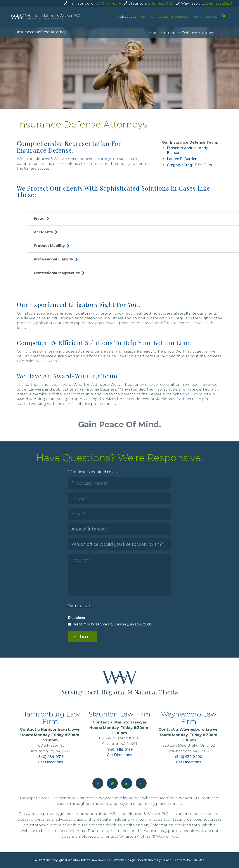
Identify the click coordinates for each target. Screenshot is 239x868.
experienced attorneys (91, 159)
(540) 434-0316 (108, 3)
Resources (180, 17)
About (163, 17)
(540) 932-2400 (219, 3)
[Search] (224, 16)
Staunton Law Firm (120, 714)
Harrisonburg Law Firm (50, 718)
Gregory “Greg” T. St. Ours (189, 165)
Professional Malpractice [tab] (59, 273)
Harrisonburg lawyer (61, 729)
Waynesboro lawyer (199, 729)
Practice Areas (125, 17)
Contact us (186, 399)
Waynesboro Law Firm (189, 718)
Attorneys (147, 17)
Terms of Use (182, 860)
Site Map (198, 860)
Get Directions (50, 762)
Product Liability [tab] (52, 246)
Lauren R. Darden (182, 159)
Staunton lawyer (130, 722)
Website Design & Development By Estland (143, 860)
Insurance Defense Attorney (42, 32)
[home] (45, 17)
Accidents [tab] (46, 232)
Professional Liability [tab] (56, 259)
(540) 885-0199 (160, 3)
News (197, 17)
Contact (211, 17)
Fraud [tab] (41, 218)
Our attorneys (29, 313)
